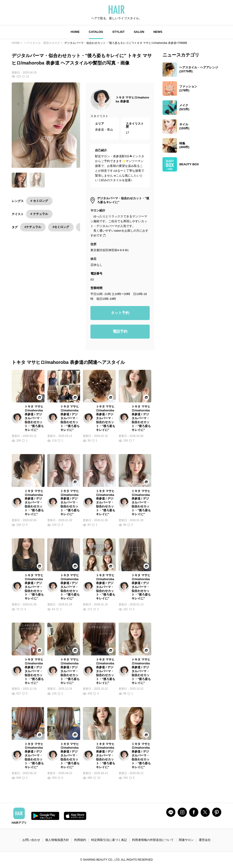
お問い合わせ (31, 840)
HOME (75, 32)
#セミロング (61, 227)
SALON (139, 32)
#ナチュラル (33, 227)
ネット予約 (120, 313)
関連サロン (186, 840)
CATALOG (96, 32)
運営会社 (205, 840)
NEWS (158, 32)
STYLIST (118, 32)
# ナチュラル (39, 214)
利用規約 (80, 840)
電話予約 (120, 331)
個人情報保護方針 (57, 840)
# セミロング (39, 201)
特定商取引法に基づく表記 (109, 840)
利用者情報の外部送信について (153, 840)
